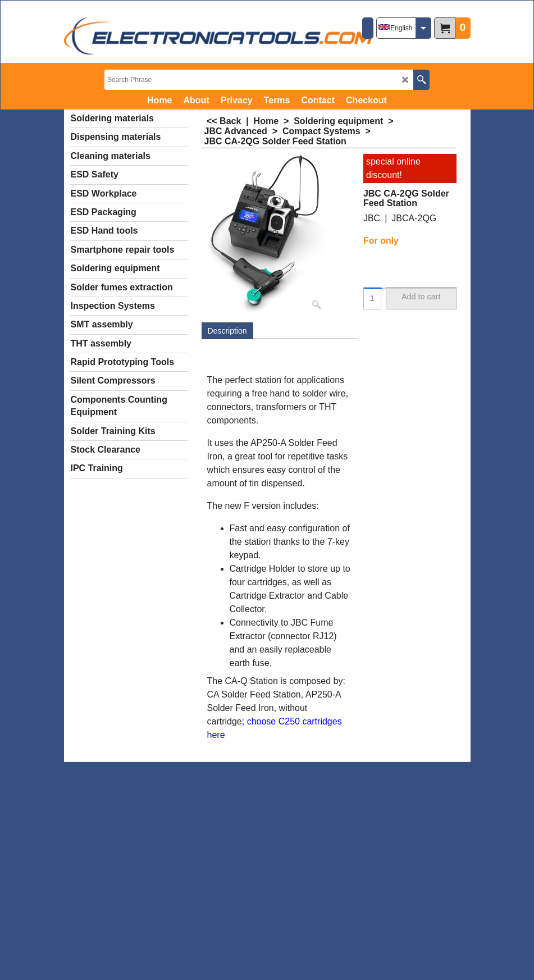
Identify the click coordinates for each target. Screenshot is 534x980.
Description (227, 331)
